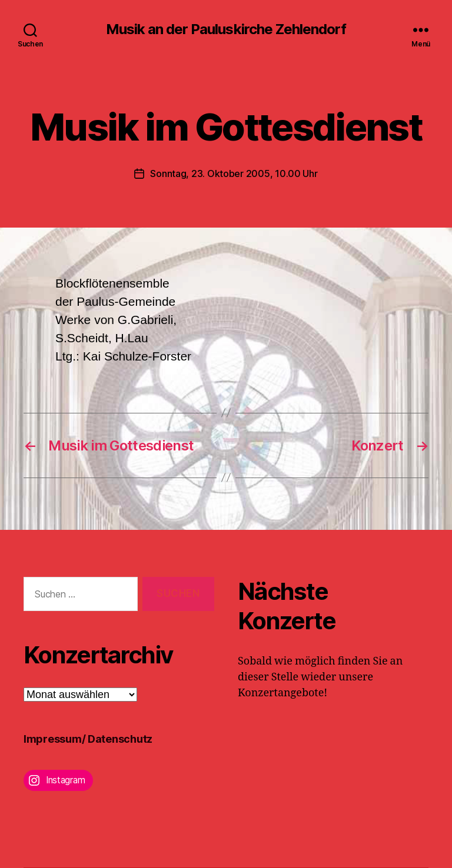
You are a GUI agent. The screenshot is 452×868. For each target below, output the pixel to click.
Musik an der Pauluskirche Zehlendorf (226, 29)
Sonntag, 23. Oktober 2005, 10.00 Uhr (234, 173)
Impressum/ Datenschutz (88, 739)
